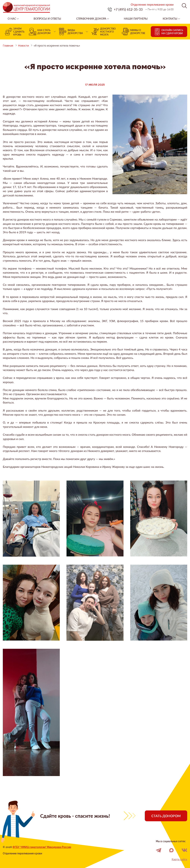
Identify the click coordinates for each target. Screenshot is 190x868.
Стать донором (166, 816)
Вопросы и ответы (47, 19)
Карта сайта (179, 859)
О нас (12, 19)
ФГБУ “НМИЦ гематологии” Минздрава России (42, 847)
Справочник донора (91, 19)
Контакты (170, 19)
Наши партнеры (136, 19)
